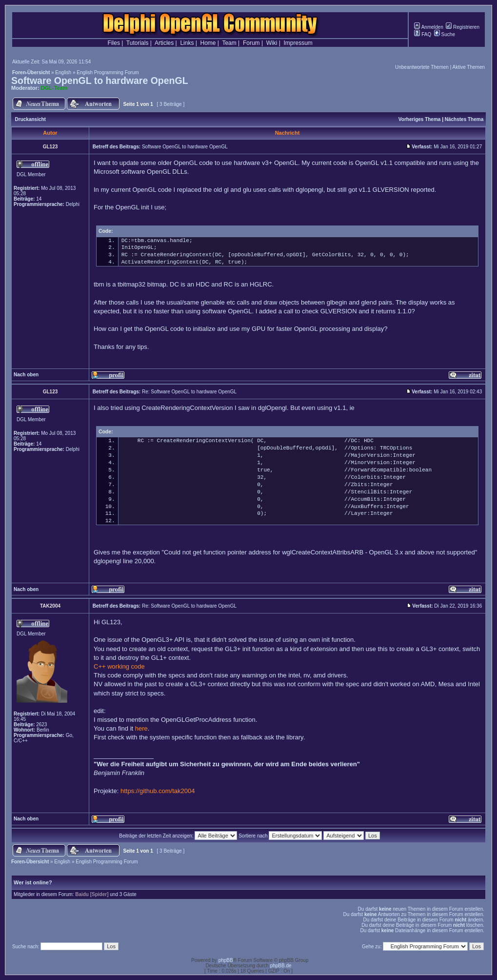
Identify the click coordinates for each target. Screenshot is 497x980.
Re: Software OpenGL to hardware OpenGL (189, 392)
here (141, 728)
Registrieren (463, 27)
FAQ (423, 34)
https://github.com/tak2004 (158, 791)
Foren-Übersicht (31, 72)
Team (229, 43)
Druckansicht (30, 119)
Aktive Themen (468, 67)
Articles (164, 43)
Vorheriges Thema (420, 119)
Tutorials (138, 43)
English (63, 72)
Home (208, 43)
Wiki (272, 43)
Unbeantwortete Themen (422, 67)
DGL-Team (54, 88)
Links (187, 43)
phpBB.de (281, 966)
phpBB (226, 960)
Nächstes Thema (464, 119)
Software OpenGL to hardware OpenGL (100, 81)
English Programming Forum (108, 72)
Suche (445, 34)
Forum (251, 43)
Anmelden (428, 27)
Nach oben (26, 375)
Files (114, 43)
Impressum (298, 43)
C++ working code (119, 666)
